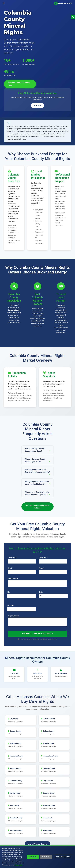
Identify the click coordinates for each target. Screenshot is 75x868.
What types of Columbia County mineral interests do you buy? (37, 493)
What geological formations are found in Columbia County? (37, 483)
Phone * (42, 568)
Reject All (46, 857)
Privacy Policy (19, 865)
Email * (10, 568)
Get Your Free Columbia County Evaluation (38, 507)
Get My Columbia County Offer (37, 634)
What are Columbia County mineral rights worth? (37, 460)
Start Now (37, 106)
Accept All (33, 857)
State (41, 592)
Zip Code (10, 605)
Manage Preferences (63, 857)
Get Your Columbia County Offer (19, 84)
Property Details (13, 616)
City (9, 592)
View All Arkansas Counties (37, 844)
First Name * (12, 558)
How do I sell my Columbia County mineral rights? (37, 450)
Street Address (13, 579)
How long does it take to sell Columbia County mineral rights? (37, 472)
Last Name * (43, 558)
